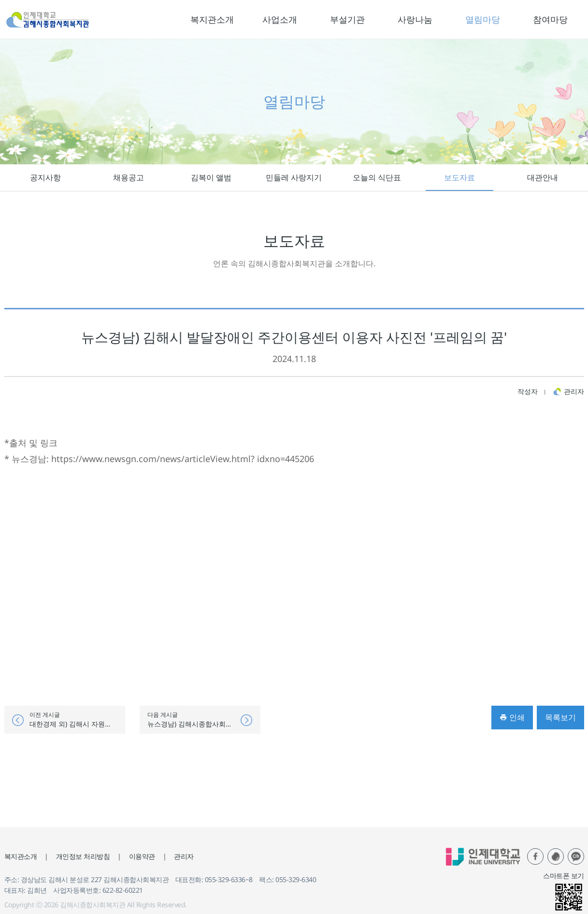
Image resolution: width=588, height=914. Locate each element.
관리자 (184, 856)
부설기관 (347, 19)
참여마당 (550, 19)
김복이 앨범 (211, 177)
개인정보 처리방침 (83, 856)
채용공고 (129, 177)
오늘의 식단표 (377, 177)
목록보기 (560, 717)
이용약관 (142, 856)
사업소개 (280, 19)
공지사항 (45, 177)
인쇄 (512, 717)
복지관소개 (212, 19)
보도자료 (459, 177)
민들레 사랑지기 (294, 177)
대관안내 (543, 177)
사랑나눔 (415, 19)
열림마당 (483, 19)
